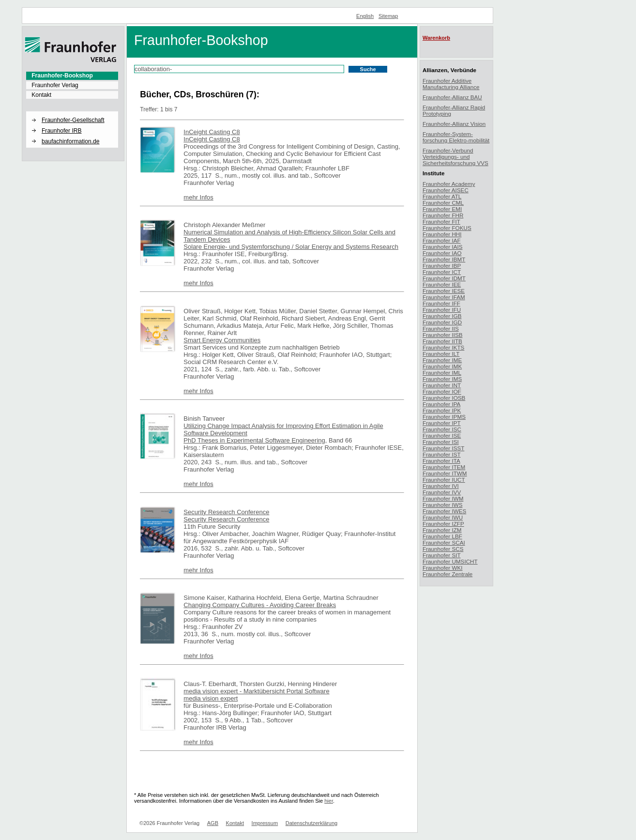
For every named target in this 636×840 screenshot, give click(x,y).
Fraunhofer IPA (441, 404)
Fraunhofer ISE (442, 435)
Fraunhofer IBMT (444, 259)
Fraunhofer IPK (442, 410)
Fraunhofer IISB (443, 335)
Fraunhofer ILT (441, 354)
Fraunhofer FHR (443, 215)
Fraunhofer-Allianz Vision (454, 124)
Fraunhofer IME (442, 360)
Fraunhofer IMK (442, 366)
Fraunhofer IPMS (444, 417)
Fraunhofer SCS (443, 549)
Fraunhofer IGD (442, 322)
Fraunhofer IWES (444, 511)
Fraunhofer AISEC (446, 190)
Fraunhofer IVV (442, 492)
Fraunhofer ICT (442, 272)
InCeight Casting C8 (212, 132)
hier (329, 801)
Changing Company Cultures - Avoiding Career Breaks (260, 605)
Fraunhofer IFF (441, 303)
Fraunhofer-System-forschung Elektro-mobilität (456, 137)
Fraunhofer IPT (442, 423)
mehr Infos (198, 197)
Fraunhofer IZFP (443, 524)
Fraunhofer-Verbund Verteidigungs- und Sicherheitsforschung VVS (455, 157)
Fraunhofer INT (442, 385)
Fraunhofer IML (442, 373)
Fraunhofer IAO (442, 253)
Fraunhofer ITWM (445, 473)
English (365, 16)
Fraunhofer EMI (442, 209)
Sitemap (388, 16)
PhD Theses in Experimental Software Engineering (254, 440)
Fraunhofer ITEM (444, 467)
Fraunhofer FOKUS (447, 228)
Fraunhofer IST (442, 454)
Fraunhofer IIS (441, 328)
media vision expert (211, 698)
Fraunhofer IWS (443, 505)
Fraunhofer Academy (449, 184)
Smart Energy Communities (222, 340)
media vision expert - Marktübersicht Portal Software (256, 691)
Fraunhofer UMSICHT (450, 561)
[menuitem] (72, 76)
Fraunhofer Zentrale (447, 574)
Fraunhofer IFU (442, 310)
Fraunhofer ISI (441, 442)
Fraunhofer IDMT (444, 278)
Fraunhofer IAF (442, 240)
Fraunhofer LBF (442, 536)
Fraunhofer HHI (442, 234)
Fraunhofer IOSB (444, 398)
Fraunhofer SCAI (444, 542)
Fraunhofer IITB (442, 341)
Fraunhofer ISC (442, 429)
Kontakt (41, 95)
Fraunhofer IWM (443, 498)
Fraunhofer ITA (441, 461)
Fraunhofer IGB (442, 316)
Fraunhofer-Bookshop (62, 76)
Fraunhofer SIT (442, 555)
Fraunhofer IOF (442, 391)
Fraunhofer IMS (442, 379)
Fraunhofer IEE (442, 284)
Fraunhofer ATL (442, 196)
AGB (213, 823)
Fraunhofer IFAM (444, 297)
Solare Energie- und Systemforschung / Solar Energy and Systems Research (291, 247)
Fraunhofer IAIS (443, 247)
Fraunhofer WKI (443, 568)
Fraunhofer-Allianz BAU (452, 97)
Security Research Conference (226, 512)
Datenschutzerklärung (311, 823)
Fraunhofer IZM (442, 530)
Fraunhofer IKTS (443, 347)
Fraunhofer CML (443, 203)
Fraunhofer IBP (442, 266)
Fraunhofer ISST (443, 448)
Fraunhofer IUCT (444, 480)
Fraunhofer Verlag (55, 85)
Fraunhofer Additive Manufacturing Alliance (451, 84)
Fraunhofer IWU (443, 517)
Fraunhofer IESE (444, 291)
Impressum (265, 823)
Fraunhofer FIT (441, 221)
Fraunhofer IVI (441, 486)
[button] (72, 112)
